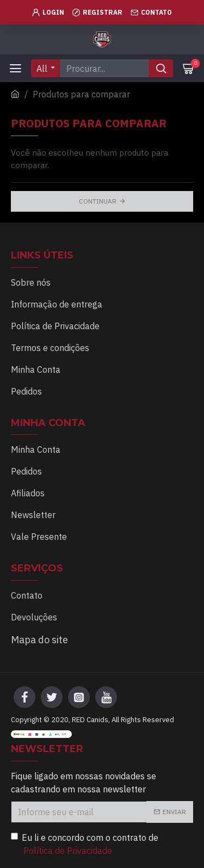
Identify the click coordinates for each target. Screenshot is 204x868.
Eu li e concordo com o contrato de (85, 845)
